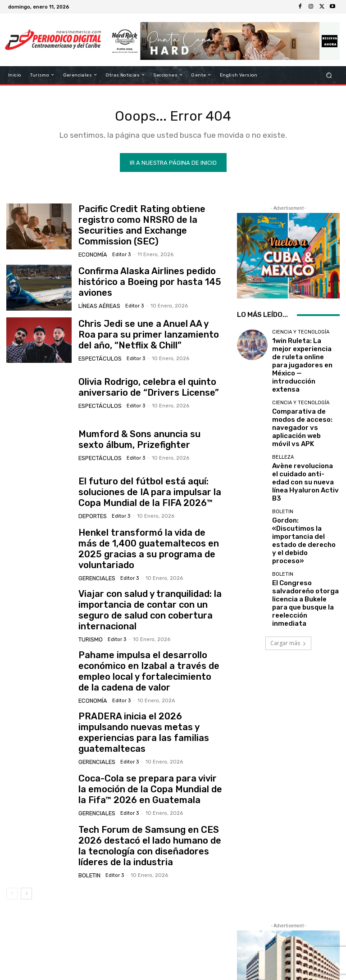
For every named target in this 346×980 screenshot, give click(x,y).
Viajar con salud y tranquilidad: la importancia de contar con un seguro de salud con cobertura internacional (147, 592)
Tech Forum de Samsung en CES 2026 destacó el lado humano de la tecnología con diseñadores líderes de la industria (148, 804)
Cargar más (288, 538)
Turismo (90, 613)
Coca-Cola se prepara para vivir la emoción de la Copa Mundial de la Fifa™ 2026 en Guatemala (149, 751)
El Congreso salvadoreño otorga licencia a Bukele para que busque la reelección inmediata (304, 508)
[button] (329, 75)
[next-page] (26, 849)
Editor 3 (117, 246)
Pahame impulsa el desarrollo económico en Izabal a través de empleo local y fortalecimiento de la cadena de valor (144, 645)
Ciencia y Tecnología (301, 335)
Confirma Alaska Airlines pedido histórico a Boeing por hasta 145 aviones (138, 277)
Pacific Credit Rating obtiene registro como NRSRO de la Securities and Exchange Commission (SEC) (147, 224)
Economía (91, 246)
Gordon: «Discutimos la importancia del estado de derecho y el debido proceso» (302, 471)
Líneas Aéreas (97, 298)
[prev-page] (12, 849)
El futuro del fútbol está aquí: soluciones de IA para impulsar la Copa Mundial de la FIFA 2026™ (149, 487)
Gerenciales (96, 561)
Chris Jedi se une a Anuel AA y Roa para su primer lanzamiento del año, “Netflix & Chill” (151, 329)
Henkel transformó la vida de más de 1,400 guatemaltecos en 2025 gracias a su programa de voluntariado (148, 539)
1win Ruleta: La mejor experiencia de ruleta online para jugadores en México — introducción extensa (304, 355)
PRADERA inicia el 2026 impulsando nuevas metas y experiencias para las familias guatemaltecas (148, 698)
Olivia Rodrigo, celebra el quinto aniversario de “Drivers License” (138, 381)
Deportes (92, 508)
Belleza (283, 416)
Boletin (89, 830)
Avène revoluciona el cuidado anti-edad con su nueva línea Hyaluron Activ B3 (306, 433)
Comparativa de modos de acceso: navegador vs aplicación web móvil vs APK (303, 395)
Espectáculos (98, 351)
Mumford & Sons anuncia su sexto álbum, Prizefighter (141, 434)
